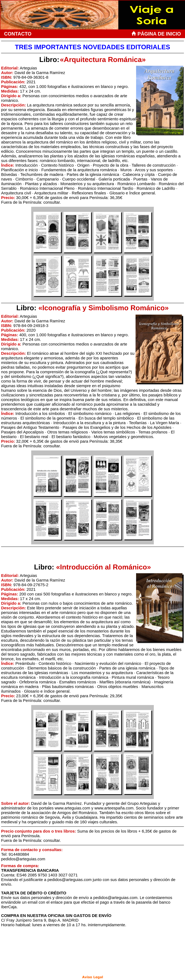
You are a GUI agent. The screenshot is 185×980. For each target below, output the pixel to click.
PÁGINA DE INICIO (157, 34)
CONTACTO (18, 34)
